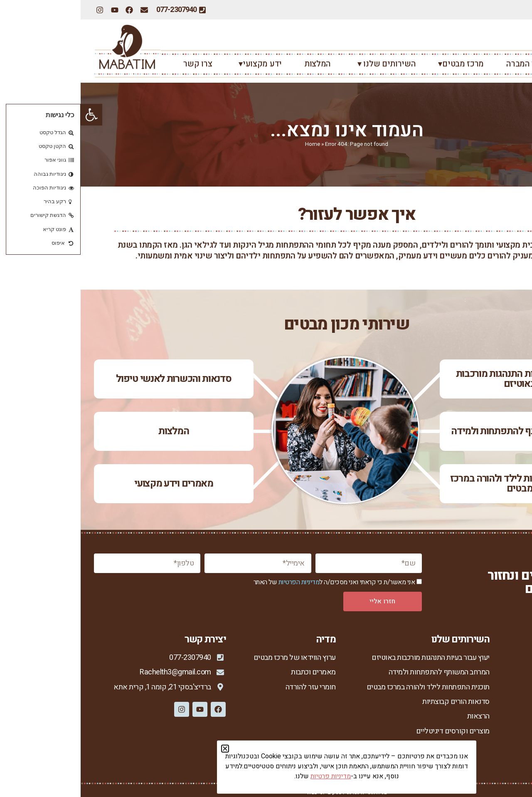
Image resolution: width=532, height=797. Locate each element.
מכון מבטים (503, 672)
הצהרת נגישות (499, 759)
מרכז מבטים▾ (380, 64)
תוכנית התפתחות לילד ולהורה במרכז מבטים (439, 483)
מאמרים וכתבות (233, 672)
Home (232, 144)
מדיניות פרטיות (497, 745)
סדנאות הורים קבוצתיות (375, 702)
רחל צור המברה (452, 64)
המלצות (237, 64)
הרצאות (398, 716)
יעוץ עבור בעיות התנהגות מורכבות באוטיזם (439, 379)
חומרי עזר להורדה (230, 687)
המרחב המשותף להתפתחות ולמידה (439, 431)
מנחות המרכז (501, 702)
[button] (11, 115)
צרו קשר (117, 64)
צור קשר (506, 731)
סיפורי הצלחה (499, 716)
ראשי (509, 64)
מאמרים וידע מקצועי (93, 483)
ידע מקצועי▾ (177, 64)
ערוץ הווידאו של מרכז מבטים (214, 658)
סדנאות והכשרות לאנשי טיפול (93, 379)
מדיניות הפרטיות (218, 582)
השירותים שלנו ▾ (304, 64)
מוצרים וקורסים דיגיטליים (372, 731)
